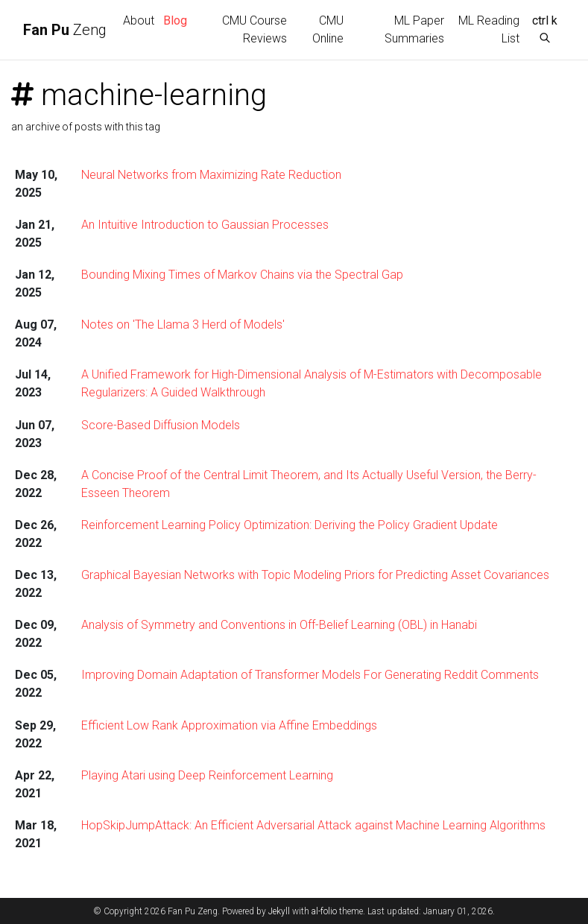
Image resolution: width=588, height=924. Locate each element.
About (139, 20)
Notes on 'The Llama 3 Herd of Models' (183, 325)
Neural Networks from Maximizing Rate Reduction (211, 175)
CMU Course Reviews (255, 29)
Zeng (65, 30)
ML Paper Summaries (414, 29)
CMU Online (328, 29)
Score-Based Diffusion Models (161, 425)
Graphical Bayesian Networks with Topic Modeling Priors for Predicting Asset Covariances (315, 575)
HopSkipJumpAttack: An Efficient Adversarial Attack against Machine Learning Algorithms (313, 825)
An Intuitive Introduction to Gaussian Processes (205, 225)
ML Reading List (489, 29)
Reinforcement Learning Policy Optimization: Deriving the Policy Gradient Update (290, 525)
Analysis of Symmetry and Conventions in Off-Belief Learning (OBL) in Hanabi (279, 625)
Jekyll (279, 911)
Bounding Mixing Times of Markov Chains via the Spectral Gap (242, 275)
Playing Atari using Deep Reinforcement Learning (207, 775)
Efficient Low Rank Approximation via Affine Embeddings (229, 725)
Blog (175, 20)
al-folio (324, 911)
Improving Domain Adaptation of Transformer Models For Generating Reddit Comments (310, 675)
